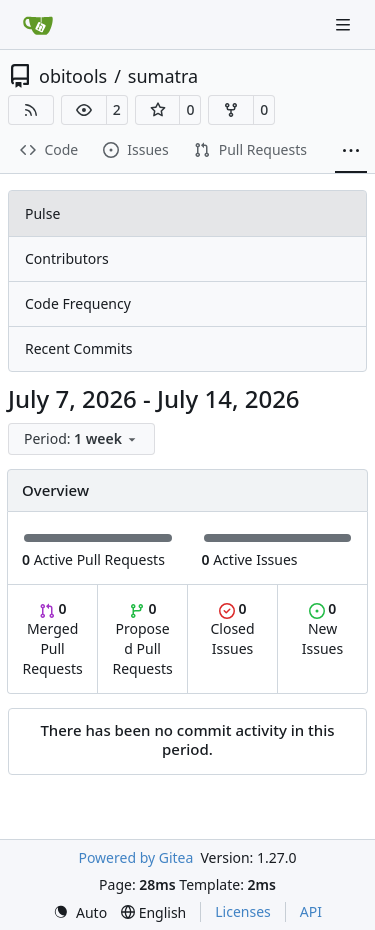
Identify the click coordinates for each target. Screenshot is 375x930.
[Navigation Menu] (345, 24)
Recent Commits (78, 348)
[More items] (351, 151)
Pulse (42, 213)
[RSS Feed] (31, 110)
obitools (73, 76)
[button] (84, 110)
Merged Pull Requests (52, 638)
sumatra (163, 76)
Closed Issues (232, 628)
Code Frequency (78, 303)
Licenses (243, 911)
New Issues (322, 628)
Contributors (67, 258)
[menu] (81, 439)
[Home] (38, 25)
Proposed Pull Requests (143, 638)
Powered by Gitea (135, 857)
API (311, 911)
